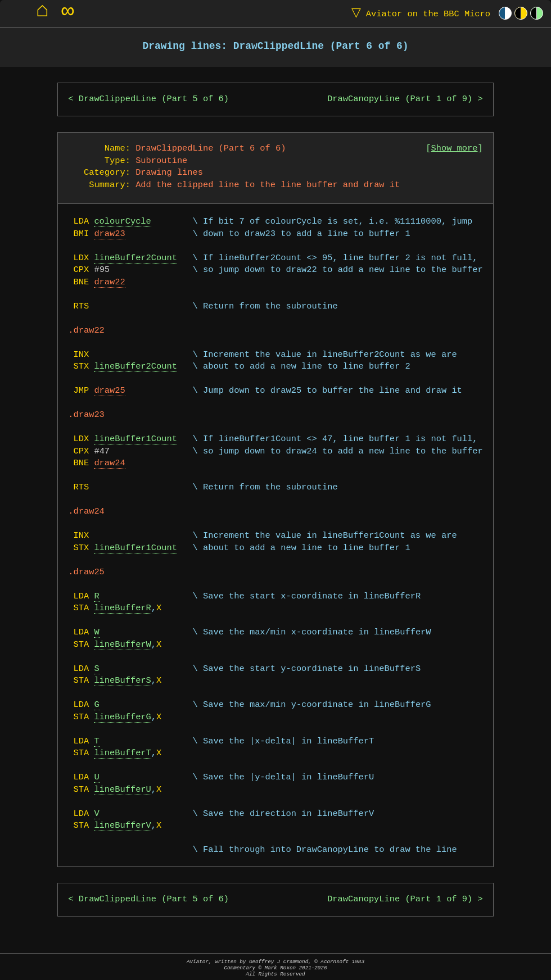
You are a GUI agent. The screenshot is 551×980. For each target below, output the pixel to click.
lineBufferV (122, 826)
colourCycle (122, 222)
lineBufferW (122, 645)
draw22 (109, 282)
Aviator (418, 13)
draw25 (109, 391)
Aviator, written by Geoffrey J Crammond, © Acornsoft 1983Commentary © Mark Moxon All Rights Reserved (275, 968)
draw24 (109, 463)
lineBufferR (122, 608)
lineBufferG (122, 717)
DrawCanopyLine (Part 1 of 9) (400, 99)
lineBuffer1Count (135, 439)
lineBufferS (122, 681)
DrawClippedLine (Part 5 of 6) (154, 99)
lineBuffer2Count (135, 258)
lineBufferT (122, 753)
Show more (455, 149)
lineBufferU (122, 790)
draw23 (109, 234)
